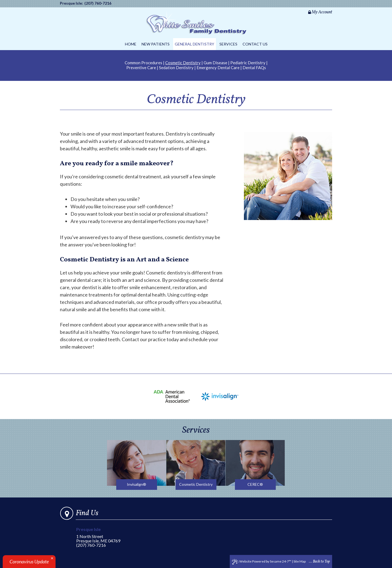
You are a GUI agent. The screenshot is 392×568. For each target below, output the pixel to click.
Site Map (300, 561)
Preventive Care (141, 68)
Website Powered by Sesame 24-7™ (262, 562)
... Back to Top (319, 562)
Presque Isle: (71, 3)
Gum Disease (215, 63)
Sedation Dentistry (176, 68)
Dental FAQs (254, 68)
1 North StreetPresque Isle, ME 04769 (102, 535)
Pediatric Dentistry (248, 63)
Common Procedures (143, 63)
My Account (320, 12)
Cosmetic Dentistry (183, 63)
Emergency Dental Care (218, 68)
